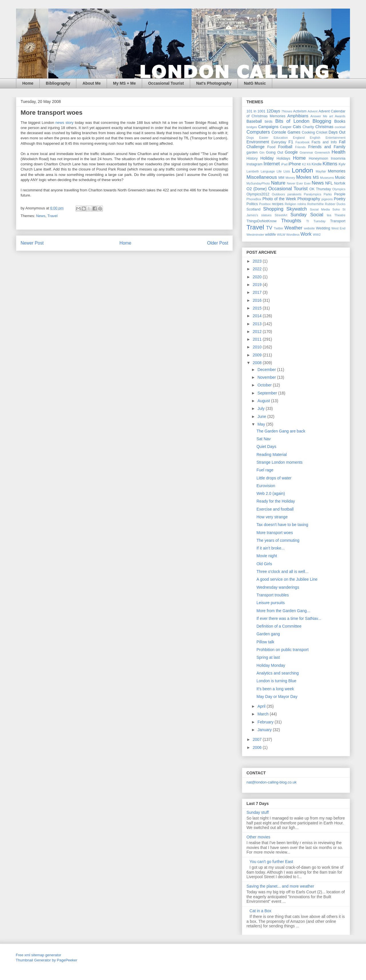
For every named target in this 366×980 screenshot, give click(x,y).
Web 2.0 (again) (271, 493)
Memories (337, 171)
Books (340, 121)
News (41, 216)
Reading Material (272, 455)
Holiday (267, 158)
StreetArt (281, 215)
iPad (284, 164)
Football (285, 147)
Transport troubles (273, 595)
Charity (308, 127)
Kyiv (342, 164)
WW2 (317, 235)
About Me (91, 83)
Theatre (340, 215)
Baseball (254, 121)
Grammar (306, 152)
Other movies (258, 837)
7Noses (287, 111)
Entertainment (335, 138)
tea (329, 215)
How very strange (272, 517)
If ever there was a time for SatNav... (289, 618)
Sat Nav (264, 439)
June (262, 416)
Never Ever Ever (299, 183)
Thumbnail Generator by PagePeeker (46, 960)
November (267, 377)
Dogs (250, 138)
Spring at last (268, 657)
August (264, 401)
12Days (273, 111)
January (265, 730)
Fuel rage (265, 470)
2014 (258, 316)
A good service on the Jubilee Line (287, 579)
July (261, 408)
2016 (258, 300)
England (299, 138)
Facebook (302, 142)
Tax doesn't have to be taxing (282, 525)
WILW (281, 235)
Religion (291, 204)
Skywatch (297, 209)
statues (266, 215)
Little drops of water (274, 478)
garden (252, 152)
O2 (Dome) (257, 189)
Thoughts (291, 221)
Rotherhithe (315, 204)
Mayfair (321, 171)
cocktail (340, 127)
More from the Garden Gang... (283, 611)
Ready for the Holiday (276, 501)
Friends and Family (327, 147)
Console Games (286, 132)
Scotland (253, 209)
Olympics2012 (258, 194)
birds (269, 122)
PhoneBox (254, 199)
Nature (278, 183)
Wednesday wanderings (278, 587)
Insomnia (338, 158)
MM (282, 178)
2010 (258, 347)
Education (281, 138)
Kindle (317, 164)
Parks (328, 194)
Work (306, 234)
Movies (304, 177)
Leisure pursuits (271, 603)
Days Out (337, 132)
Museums (327, 178)
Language (268, 171)
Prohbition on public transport (283, 650)
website (309, 228)
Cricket (322, 132)
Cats (297, 127)
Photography (309, 199)
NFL (329, 183)
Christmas (324, 127)
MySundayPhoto (258, 183)
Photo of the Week (279, 199)
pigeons (327, 199)
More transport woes (275, 533)
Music (340, 177)
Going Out (274, 152)
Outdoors (279, 194)
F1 (291, 142)
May (262, 424)
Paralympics (312, 194)
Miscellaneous (262, 177)
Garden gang (268, 634)
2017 (258, 292)
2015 (258, 308)
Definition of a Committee (279, 626)
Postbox (265, 204)
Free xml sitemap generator (38, 955)
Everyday (279, 142)
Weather (293, 228)
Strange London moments (280, 462)
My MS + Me (124, 83)
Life (279, 171)
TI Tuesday (316, 221)
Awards (340, 116)
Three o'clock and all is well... (283, 572)
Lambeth (253, 171)
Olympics (339, 189)
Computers (258, 132)
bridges (252, 127)
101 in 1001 (256, 111)
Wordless (293, 235)
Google (291, 152)
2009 (258, 355)
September (268, 393)
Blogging (322, 121)
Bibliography (58, 83)
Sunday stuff (258, 812)
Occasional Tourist (166, 83)
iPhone (295, 164)
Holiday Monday (271, 665)
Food (271, 147)
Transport (338, 221)
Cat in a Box (260, 911)
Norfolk (340, 183)
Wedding (323, 228)
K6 (309, 164)
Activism (300, 111)
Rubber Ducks (335, 204)
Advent (313, 111)
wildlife (270, 235)
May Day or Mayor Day (277, 697)
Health (339, 152)
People (340, 194)
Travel (53, 216)
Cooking (308, 132)
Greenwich (322, 152)
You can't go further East (271, 862)
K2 (304, 164)
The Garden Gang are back (281, 431)
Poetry (340, 199)
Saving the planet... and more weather (280, 886)
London (302, 170)
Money (290, 178)
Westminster (255, 235)
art (331, 116)
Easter (264, 138)
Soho (336, 209)
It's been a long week (275, 689)
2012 (258, 332)
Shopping (273, 209)
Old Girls (264, 564)
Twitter (278, 228)
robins (302, 204)
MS (316, 177)
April (262, 706)
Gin (262, 152)
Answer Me (319, 116)
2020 (258, 277)
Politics (252, 204)
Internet (272, 164)
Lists (287, 171)
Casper (286, 127)
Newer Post (32, 243)
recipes (278, 204)
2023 (258, 261)
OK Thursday (320, 189)
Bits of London (293, 121)
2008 (258, 363)
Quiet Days (266, 447)
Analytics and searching (278, 673)
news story (64, 123)
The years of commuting (278, 540)
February (266, 722)
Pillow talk (265, 642)
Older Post (218, 243)
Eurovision (266, 486)
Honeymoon (319, 158)
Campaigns (268, 127)
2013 (258, 324)
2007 (258, 739)
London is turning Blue (276, 681)
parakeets (294, 194)
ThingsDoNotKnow (261, 221)
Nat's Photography (214, 83)
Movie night (267, 556)
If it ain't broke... (270, 548)
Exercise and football (275, 509)
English (315, 138)
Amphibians (298, 116)
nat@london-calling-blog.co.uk (271, 782)
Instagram (254, 164)
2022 (258, 269)
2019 (258, 285)
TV (269, 228)
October (265, 385)
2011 (258, 339)
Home (28, 83)
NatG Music (255, 83)
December (267, 370)
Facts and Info (324, 142)
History (252, 158)
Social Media (320, 209)
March (263, 714)
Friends (300, 147)
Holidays (283, 158)
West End (338, 228)
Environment (258, 142)
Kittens (330, 164)
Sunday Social (307, 215)
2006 (258, 747)
